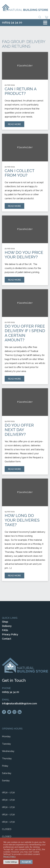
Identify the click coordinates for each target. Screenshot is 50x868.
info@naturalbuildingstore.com (19, 703)
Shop (5, 622)
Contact (7, 639)
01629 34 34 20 (12, 22)
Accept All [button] (26, 862)
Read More (16, 125)
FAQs (5, 630)
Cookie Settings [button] (11, 862)
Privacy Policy (10, 634)
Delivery (7, 626)
